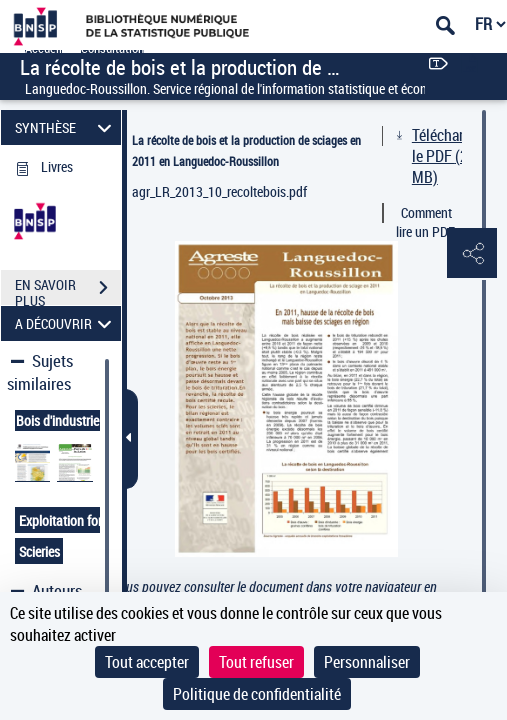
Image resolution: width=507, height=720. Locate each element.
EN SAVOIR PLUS (68, 290)
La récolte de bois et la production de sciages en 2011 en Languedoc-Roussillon (246, 150)
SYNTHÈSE (66, 127)
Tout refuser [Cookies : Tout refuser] (256, 662)
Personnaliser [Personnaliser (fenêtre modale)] (367, 662)
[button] (472, 254)
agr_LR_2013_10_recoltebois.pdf (219, 191)
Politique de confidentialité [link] (257, 694)
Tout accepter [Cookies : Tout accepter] (147, 662)
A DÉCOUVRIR (66, 323)
